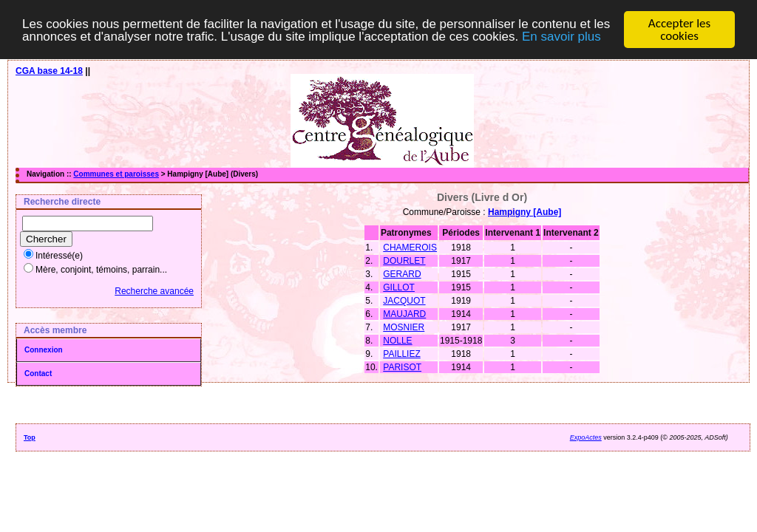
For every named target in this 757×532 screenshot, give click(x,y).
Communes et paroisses (116, 174)
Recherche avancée (154, 291)
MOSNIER (404, 327)
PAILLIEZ (401, 354)
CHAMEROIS (410, 248)
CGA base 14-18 (49, 71)
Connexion (44, 350)
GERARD (402, 274)
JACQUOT (404, 301)
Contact (38, 374)
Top (30, 437)
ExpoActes (586, 437)
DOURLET (404, 261)
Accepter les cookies (679, 30)
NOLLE (397, 341)
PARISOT (402, 367)
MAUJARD (404, 314)
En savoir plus (561, 36)
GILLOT (399, 287)
